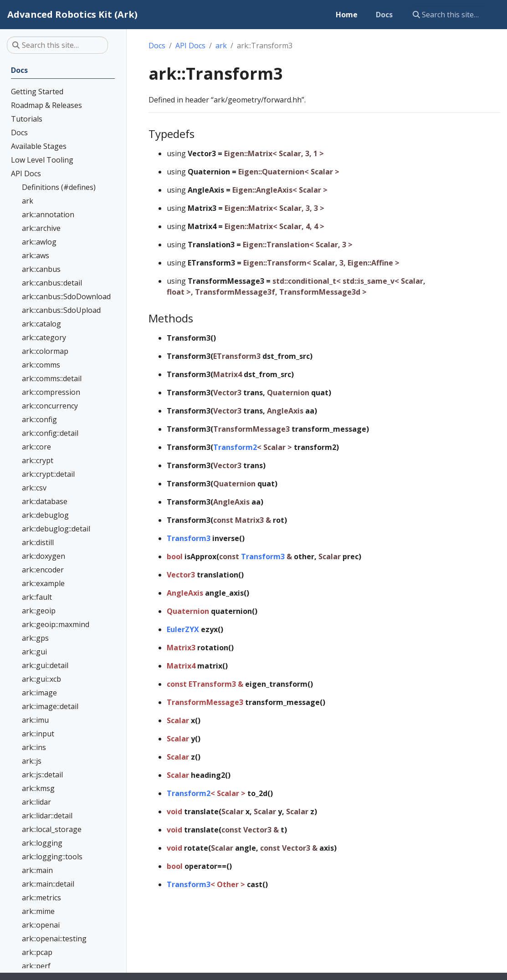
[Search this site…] (449, 15)
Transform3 (189, 538)
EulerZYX (183, 629)
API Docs (190, 46)
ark (221, 46)
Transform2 (235, 447)
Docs (157, 46)
